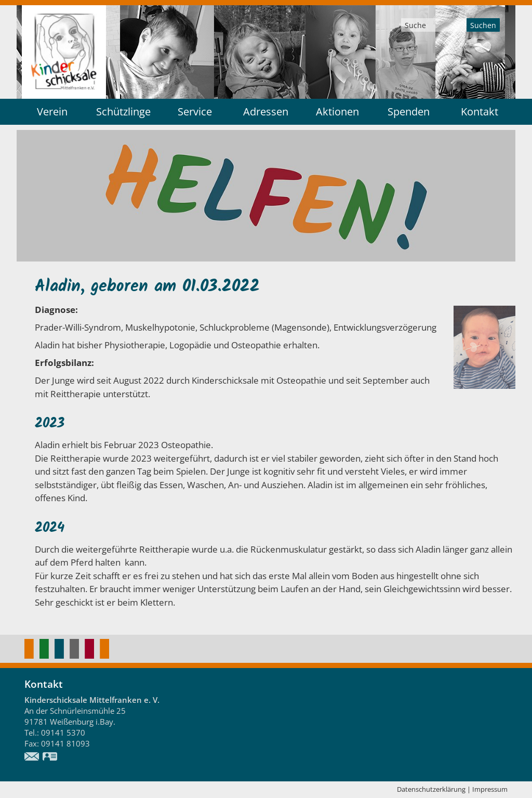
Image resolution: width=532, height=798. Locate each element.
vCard (50, 757)
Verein (52, 112)
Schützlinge (123, 112)
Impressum (490, 789)
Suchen (483, 25)
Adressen (266, 112)
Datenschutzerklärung (431, 789)
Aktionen (337, 112)
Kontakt (480, 112)
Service (195, 112)
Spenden (409, 112)
